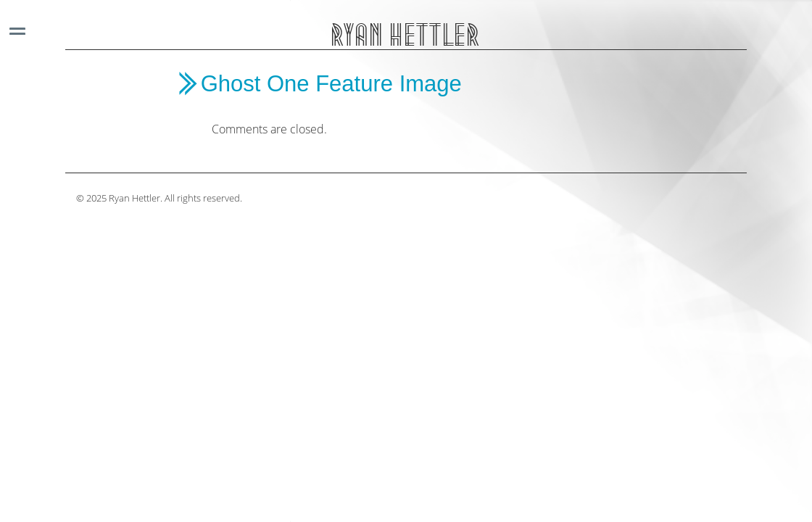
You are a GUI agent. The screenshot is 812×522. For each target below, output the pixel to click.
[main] (417, 104)
